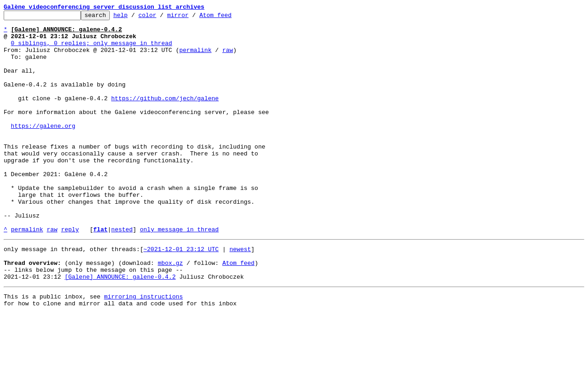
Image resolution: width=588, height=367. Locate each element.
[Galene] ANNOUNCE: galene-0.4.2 (120, 327)
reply (70, 273)
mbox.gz (170, 311)
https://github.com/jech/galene (165, 116)
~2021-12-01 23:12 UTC (181, 294)
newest (240, 294)
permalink (195, 58)
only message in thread (179, 273)
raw (228, 58)
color (161, 17)
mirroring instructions (143, 349)
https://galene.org (43, 149)
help (135, 17)
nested (122, 273)
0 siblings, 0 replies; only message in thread (92, 50)
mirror (192, 17)
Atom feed (230, 17)
